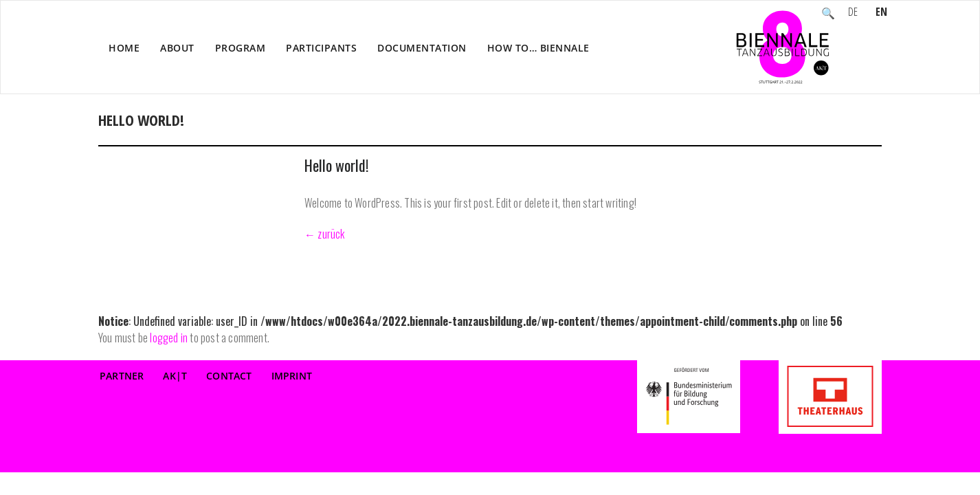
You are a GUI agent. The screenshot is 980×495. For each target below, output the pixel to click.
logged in (169, 338)
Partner (122, 376)
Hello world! (336, 165)
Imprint (292, 376)
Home (124, 48)
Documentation (422, 48)
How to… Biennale (538, 48)
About (177, 48)
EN (881, 13)
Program (241, 48)
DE (853, 13)
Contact (229, 376)
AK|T (175, 376)
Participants (321, 48)
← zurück (325, 234)
